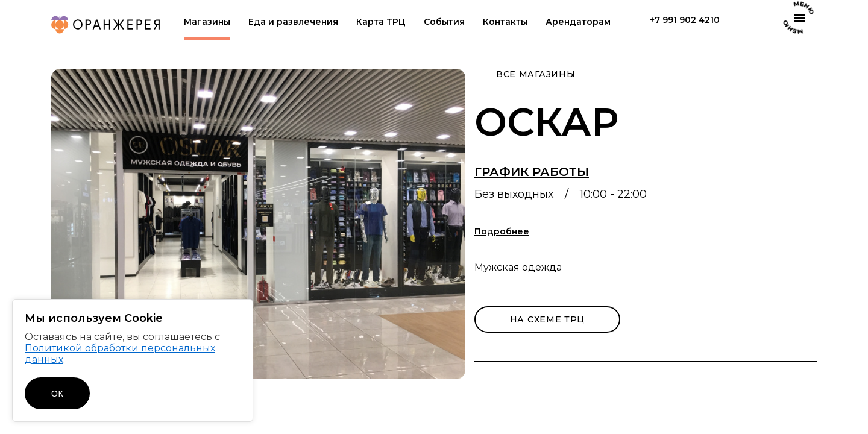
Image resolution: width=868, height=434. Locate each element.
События (444, 22)
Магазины (207, 22)
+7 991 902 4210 (685, 20)
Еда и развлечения (293, 22)
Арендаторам (578, 22)
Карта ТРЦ (381, 22)
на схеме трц (547, 319)
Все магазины (536, 74)
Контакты (505, 22)
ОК (57, 394)
